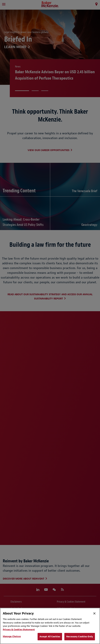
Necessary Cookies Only (80, 637)
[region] (50, 626)
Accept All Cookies (50, 637)
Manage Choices (12, 636)
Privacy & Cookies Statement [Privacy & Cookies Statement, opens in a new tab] (19, 630)
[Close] (94, 613)
